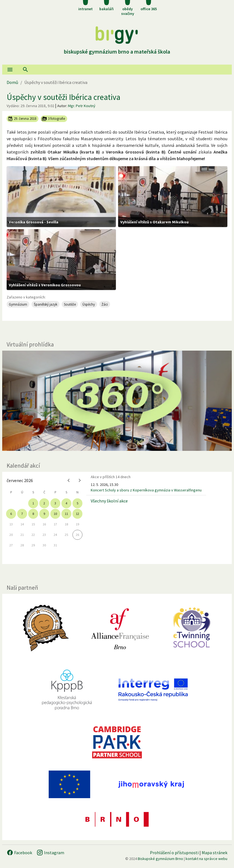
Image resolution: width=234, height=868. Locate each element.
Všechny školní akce (109, 501)
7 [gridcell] (22, 514)
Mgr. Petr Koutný (82, 106)
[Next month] (80, 480)
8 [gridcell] (33, 514)
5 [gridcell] (77, 503)
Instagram (50, 853)
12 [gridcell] (77, 514)
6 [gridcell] (11, 514)
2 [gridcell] (44, 503)
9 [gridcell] (44, 514)
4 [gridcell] (66, 503)
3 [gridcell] (55, 503)
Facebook (19, 853)
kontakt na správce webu (206, 859)
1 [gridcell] (33, 503)
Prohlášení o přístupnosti (174, 853)
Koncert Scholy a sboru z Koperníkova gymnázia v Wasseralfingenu (146, 490)
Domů (12, 82)
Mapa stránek (214, 853)
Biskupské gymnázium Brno (160, 859)
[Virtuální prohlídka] (117, 401)
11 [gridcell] (66, 514)
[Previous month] (69, 480)
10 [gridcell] (55, 514)
